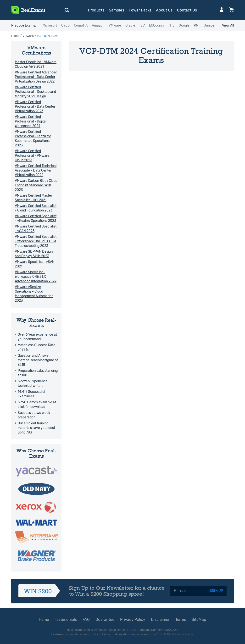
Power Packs (140, 10)
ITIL (172, 25)
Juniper (210, 25)
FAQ (86, 619)
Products (96, 10)
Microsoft (50, 25)
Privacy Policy (133, 619)
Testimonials (66, 619)
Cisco (65, 25)
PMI (197, 25)
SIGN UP (216, 591)
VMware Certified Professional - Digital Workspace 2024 (31, 121)
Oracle (130, 25)
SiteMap (199, 619)
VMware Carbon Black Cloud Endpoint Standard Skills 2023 (36, 185)
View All (228, 25)
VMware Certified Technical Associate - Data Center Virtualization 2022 (36, 170)
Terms (181, 619)
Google (184, 25)
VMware (115, 25)
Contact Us (187, 10)
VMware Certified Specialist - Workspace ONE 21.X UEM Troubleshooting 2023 (36, 241)
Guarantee (105, 619)
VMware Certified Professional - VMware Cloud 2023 (32, 156)
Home (15, 36)
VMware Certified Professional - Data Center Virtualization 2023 (35, 107)
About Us (164, 10)
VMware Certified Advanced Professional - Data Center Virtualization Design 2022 (36, 77)
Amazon (98, 25)
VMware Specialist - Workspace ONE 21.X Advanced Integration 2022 (36, 277)
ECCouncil (157, 25)
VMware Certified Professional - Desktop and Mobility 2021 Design (35, 92)
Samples (117, 10)
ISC (142, 25)
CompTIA (81, 25)
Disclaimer (160, 619)
